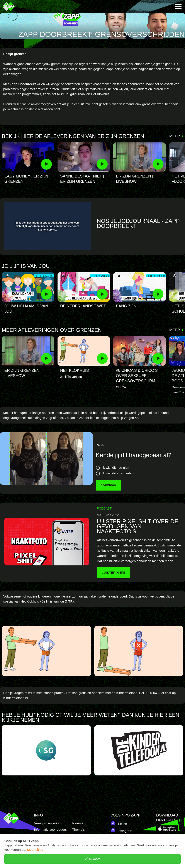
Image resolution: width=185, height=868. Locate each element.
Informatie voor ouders (50, 829)
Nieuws (77, 823)
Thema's (78, 829)
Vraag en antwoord (48, 823)
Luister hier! (114, 573)
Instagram (121, 830)
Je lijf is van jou (26, 266)
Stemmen (109, 485)
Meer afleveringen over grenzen (52, 330)
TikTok (119, 823)
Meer (175, 136)
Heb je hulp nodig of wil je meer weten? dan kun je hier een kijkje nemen (91, 716)
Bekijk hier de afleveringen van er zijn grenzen (73, 136)
